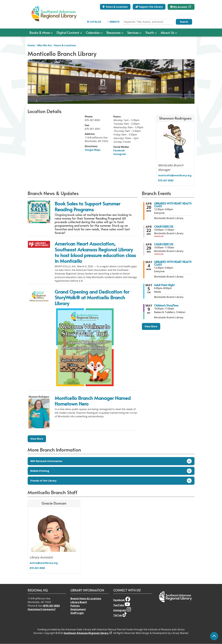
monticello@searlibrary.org (175, 175)
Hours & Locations (116, 7)
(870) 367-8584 (51, 606)
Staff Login (77, 613)
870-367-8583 (166, 180)
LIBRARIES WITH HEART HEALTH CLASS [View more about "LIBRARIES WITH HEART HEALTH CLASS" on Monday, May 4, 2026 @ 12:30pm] (173, 263)
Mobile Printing (111, 471)
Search (184, 22)
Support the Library (149, 7)
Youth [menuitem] (150, 32)
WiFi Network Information (111, 461)
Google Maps (93, 150)
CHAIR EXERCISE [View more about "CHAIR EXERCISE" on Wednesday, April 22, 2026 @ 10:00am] (164, 227)
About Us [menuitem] (167, 32)
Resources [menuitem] (113, 32)
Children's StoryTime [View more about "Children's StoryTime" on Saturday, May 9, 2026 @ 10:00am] (166, 305)
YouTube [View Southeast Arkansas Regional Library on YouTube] (122, 605)
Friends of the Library (111, 481)
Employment (78, 609)
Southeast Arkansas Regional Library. (86, 633)
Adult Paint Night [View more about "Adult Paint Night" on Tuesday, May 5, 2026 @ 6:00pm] (164, 285)
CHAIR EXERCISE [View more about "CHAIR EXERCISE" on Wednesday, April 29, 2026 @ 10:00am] (164, 244)
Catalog (95, 22)
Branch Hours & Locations (86, 599)
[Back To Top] (214, 636)
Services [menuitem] (133, 32)
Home (31, 45)
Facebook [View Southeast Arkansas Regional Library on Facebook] (122, 600)
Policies (75, 606)
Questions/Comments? (42, 609)
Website (115, 22)
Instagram (120, 154)
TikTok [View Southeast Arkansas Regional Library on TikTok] (120, 615)
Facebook (119, 150)
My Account (179, 7)
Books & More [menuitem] (40, 32)
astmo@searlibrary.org (44, 563)
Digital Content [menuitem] (68, 32)
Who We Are (44, 45)
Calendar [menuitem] (93, 32)
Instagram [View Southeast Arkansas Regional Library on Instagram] (122, 610)
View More (37, 439)
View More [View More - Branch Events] (151, 326)
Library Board (79, 602)
